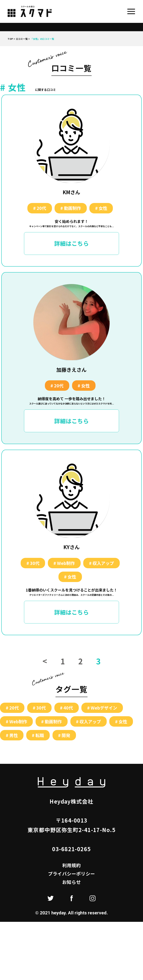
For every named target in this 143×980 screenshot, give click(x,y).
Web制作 (66, 563)
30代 (35, 563)
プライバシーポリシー (71, 874)
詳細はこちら (71, 243)
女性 (103, 208)
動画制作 (72, 208)
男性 (14, 736)
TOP (10, 39)
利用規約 (72, 866)
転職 (40, 736)
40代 (68, 708)
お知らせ (72, 883)
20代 (41, 208)
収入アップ (103, 563)
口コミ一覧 (22, 39)
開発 (66, 736)
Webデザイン (104, 708)
